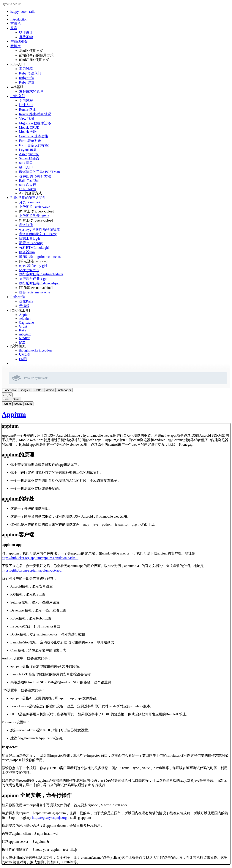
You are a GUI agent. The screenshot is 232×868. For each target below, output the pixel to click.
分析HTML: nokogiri (34, 248)
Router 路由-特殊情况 (35, 114)
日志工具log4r (30, 238)
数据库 (16, 46)
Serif (6, 399)
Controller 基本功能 (33, 136)
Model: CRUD (29, 128)
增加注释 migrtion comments (40, 257)
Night (28, 404)
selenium (25, 319)
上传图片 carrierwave (35, 207)
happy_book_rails (23, 12)
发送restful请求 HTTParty (38, 234)
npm (22, 342)
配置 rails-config (31, 243)
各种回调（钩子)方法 (35, 176)
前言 (14, 28)
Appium (25, 315)
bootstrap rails (29, 270)
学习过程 (26, 69)
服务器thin (27, 252)
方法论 (16, 23)
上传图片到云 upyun (34, 216)
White (7, 404)
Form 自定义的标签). (35, 145)
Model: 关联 (28, 132)
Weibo (50, 390)
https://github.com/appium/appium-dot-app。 (33, 570)
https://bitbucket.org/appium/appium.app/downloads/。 (40, 558)
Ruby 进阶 (27, 78)
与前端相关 (19, 42)
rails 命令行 (28, 185)
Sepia (18, 404)
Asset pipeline (29, 154)
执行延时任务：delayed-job (39, 283)
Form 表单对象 (30, 141)
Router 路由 (28, 110)
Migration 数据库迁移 (35, 123)
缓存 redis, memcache (35, 292)
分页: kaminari (29, 202)
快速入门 (26, 105)
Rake (23, 330)
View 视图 (27, 119)
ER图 (23, 359)
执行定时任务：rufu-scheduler (41, 274)
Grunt (23, 326)
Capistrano (26, 322)
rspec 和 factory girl (33, 266)
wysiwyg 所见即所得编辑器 (39, 229)
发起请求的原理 (31, 91)
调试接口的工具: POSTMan (39, 172)
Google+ (25, 390)
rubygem (25, 334)
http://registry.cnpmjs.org (49, 818)
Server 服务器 (29, 158)
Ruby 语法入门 (30, 73)
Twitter (38, 390)
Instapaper (64, 390)
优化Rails (26, 301)
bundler (24, 338)
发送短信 (26, 225)
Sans (16, 399)
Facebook (10, 390)
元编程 (24, 306)
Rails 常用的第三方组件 (28, 198)
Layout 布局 (28, 150)
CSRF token (28, 189)
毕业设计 (26, 32)
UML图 (25, 354)
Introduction (19, 19)
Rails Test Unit (29, 181)
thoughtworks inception (35, 350)
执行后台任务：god (34, 279)
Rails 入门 (18, 96)
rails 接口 (26, 163)
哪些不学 (26, 37)
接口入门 (26, 167)
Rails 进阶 (18, 297)
